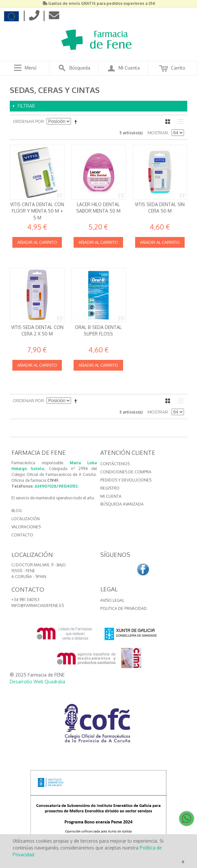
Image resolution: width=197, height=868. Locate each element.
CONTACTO (22, 535)
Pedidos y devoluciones (126, 480)
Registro (110, 488)
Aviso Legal (112, 600)
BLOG (17, 511)
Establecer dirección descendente (77, 122)
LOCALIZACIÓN (26, 519)
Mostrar (158, 133)
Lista (179, 122)
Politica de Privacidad (124, 608)
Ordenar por (28, 121)
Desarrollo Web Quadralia (37, 682)
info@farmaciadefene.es (38, 605)
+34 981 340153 (25, 600)
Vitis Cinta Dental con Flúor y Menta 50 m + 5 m (37, 211)
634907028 (45, 486)
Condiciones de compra (126, 472)
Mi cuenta (111, 496)
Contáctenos (115, 464)
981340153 (68, 486)
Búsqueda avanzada (122, 504)
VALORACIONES (26, 527)
